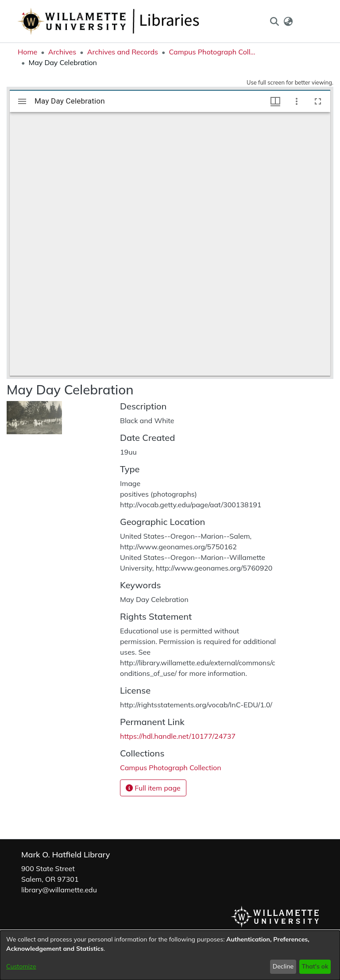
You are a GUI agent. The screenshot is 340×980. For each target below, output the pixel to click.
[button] (274, 21)
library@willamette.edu (59, 890)
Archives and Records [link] (123, 52)
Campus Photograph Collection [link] (213, 52)
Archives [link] (62, 52)
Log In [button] (308, 21)
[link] (171, 768)
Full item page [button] (153, 788)
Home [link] (27, 52)
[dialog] (170, 955)
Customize (21, 966)
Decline (283, 966)
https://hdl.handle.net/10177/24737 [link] (178, 736)
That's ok (315, 966)
